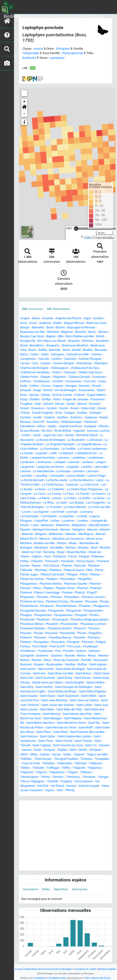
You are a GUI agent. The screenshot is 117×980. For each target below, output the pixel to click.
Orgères (37, 556)
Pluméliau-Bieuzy (60, 637)
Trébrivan (80, 763)
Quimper (94, 651)
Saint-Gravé (48, 696)
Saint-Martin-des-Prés (77, 714)
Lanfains (88, 462)
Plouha (94, 615)
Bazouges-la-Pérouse (81, 327)
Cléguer (45, 377)
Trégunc (72, 772)
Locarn (26, 512)
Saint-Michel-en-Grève (71, 723)
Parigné (84, 556)
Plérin (84, 574)
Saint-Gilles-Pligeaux (92, 691)
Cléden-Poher (29, 377)
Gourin (64, 408)
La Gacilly (27, 453)
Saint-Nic (94, 723)
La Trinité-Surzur (53, 484)
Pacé (47, 556)
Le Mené (44, 498)
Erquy (24, 399)
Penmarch (52, 561)
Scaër (38, 750)
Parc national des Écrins (98, 978)
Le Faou (69, 494)
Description (31, 889)
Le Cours (39, 494)
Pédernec (98, 556)
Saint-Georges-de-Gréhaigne (74, 687)
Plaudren (94, 566)
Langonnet (27, 467)
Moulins (83, 548)
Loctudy (82, 516)
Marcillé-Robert (99, 525)
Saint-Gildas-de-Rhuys (62, 691)
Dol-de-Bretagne (66, 390)
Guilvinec (76, 417)
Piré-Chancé (51, 566)
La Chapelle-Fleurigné (60, 444)
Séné (73, 750)
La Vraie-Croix (90, 484)
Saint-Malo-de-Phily (69, 709)
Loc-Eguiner (41, 512)
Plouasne (91, 601)
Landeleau (79, 458)
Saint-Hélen (89, 696)
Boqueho (74, 341)
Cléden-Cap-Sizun (90, 372)
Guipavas (91, 417)
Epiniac (34, 395)
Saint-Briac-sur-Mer (61, 673)
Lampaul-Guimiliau (43, 458)
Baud (50, 327)
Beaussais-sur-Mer (32, 332)
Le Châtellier (56, 489)
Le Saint (62, 503)
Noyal (61, 552)
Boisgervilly (28, 341)
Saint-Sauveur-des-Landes (87, 732)
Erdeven (80, 395)
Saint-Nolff (86, 727)
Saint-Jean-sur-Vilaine (84, 700)
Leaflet (88, 238)
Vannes (71, 786)
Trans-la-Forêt (31, 763)
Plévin (37, 588)
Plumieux (94, 637)
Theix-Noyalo (43, 759)
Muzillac (105, 548)
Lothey (55, 521)
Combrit (57, 381)
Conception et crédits (85, 969)
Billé (60, 336)
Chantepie (100, 363)
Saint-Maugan (52, 718)
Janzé (37, 435)
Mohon (62, 543)
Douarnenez (86, 390)
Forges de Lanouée (75, 399)
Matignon (79, 529)
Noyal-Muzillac (76, 552)
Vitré (60, 790)
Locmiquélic (49, 516)
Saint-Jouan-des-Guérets (58, 705)
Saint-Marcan (52, 714)
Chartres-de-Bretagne (34, 368)
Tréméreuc (73, 777)
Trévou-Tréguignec (32, 781)
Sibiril (24, 754)
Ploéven (67, 592)
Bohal (100, 336)
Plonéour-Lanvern (93, 597)
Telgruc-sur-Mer (97, 754)
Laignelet (41, 453)
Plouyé (38, 633)
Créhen (34, 386)
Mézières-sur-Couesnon (68, 539)
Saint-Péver (44, 732)
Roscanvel (101, 660)
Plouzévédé (67, 633)
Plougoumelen (93, 611)
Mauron (92, 529)
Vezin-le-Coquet (89, 786)
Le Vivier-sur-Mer (99, 507)
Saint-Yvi (91, 745)
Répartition (61, 889)
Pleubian (52, 579)
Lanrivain (92, 471)
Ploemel (82, 588)
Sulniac (45, 754)
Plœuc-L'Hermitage (47, 592)
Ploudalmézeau (66, 606)
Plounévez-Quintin (60, 628)
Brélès (43, 350)
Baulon (60, 327)
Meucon (45, 539)
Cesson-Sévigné (63, 363)
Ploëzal (80, 592)
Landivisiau (44, 462)
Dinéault (26, 390)
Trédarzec (95, 763)
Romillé (87, 660)
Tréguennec (57, 772)
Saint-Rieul (60, 732)
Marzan (65, 529)
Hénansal (91, 422)
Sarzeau (104, 745)
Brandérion (37, 345)
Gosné (24, 408)
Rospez (39, 664)
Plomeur (56, 597)
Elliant (101, 390)
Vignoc (50, 790)
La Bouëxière (76, 440)
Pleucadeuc (68, 579)
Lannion (25, 471)
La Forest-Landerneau (92, 449)
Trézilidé (53, 781)
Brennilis (55, 350)
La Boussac (95, 440)
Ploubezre (47, 606)
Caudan (45, 363)
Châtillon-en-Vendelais (35, 372)
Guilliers (63, 417)
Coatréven (99, 377)
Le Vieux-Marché (75, 507)
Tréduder (38, 768)
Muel (94, 548)
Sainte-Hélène (95, 682)
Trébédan (48, 763)
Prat (58, 651)
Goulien (52, 408)
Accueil (19, 969)
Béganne (67, 332)
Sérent (83, 750)
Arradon (98, 318)
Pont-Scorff (57, 646)
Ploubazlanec (29, 606)
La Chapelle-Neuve (89, 444)
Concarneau (73, 381)
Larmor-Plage (97, 476)
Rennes (103, 655)
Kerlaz (69, 435)
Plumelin (80, 637)
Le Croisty (54, 494)
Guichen (25, 417)
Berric (92, 332)
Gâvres (59, 404)
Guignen (49, 417)
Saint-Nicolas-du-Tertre (61, 727)
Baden (58, 323)
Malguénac (79, 525)
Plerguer (72, 574)
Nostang (49, 552)
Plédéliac (55, 570)
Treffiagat (53, 768)
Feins (57, 399)
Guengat (95, 413)
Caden (34, 354)
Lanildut (87, 467)
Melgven (41, 534)
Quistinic (57, 655)
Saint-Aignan (98, 664)
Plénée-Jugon (29, 574)
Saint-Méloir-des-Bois (40, 723)
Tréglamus (94, 768)
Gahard (48, 404)
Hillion (41, 426)
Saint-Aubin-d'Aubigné (70, 669)
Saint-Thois (46, 741)
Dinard (96, 386)
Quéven (81, 651)
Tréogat (103, 777)
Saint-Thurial (64, 741)
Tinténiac (87, 759)
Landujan (60, 462)
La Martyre (66, 453)
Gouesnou (38, 408)
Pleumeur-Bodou (51, 584)
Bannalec (38, 327)
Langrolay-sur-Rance (50, 467)
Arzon (33, 323)
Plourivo (94, 628)
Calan (45, 354)
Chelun (57, 372)
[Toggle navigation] (10, 26)
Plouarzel (76, 601)
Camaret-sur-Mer (78, 354)
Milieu (46, 889)
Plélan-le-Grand (74, 570)
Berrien (103, 332)
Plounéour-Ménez (32, 624)
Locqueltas (67, 516)
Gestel (71, 404)
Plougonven (56, 611)
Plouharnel (27, 619)
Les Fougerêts (96, 503)
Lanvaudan (57, 476)
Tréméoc (58, 777)
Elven (24, 395)
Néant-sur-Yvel (31, 552)
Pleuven (25, 588)
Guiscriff (39, 422)
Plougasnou (101, 606)
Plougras (26, 615)
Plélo (89, 570)
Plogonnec (27, 597)
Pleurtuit (95, 584)
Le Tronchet (54, 507)
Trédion (25, 768)
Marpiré (25, 529)
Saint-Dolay (65, 678)
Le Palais (70, 498)
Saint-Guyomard (68, 696)
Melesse (27, 534)
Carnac (25, 363)
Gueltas (82, 413)
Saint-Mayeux (73, 718)
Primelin (69, 651)
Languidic (72, 467)
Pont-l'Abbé (40, 646)
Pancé (72, 556)
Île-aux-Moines (30, 431)
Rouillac (70, 664)
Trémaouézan (29, 777)
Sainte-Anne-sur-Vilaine (47, 682)
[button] (24, 108)
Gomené (95, 404)
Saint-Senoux (29, 736)
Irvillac (26, 435)
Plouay (104, 601)
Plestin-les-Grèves (32, 579)
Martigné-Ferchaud (45, 529)
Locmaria (86, 512)
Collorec (26, 381)
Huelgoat (90, 426)
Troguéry (66, 781)
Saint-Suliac (48, 736)
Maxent (105, 529)
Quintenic (42, 655)
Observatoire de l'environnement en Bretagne (48, 969)
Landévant (27, 462)
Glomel (82, 404)
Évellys (47, 399)
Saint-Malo (47, 709)
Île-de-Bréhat (63, 431)
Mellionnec (56, 534)
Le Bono (40, 489)
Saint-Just (101, 705)
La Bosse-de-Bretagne (51, 440)
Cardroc (57, 359)
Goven (74, 408)
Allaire (36, 318)
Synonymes (80, 889)
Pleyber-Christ (65, 588)
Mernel (101, 534)
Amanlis (48, 318)
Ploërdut (96, 588)
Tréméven (89, 777)
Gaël (38, 404)
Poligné (101, 642)
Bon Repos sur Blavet (52, 341)
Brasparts (53, 345)
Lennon (57, 498)
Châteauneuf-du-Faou (85, 368)
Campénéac (28, 359)
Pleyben (48, 588)
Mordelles (57, 548)
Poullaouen (46, 651)
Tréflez (66, 768)
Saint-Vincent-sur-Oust (68, 745)
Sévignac (96, 750)
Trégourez (27, 772)
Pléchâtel (41, 570)
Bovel (24, 345)
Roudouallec (54, 664)
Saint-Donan (83, 678)
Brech (32, 350)
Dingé (37, 390)
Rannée (70, 655)
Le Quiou (99, 498)
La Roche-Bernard (32, 480)
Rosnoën (26, 664)
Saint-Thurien (83, 741)
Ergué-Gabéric (97, 395)
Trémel (45, 777)
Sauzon (27, 750)
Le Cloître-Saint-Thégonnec (85, 489)
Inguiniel (79, 431)
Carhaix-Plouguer (90, 359)
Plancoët (80, 566)
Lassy (100, 480)
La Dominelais (50, 449)
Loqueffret (41, 521)
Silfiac (34, 754)
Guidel (37, 417)
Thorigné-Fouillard (66, 759)
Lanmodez (101, 467)
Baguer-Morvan (74, 323)
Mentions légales (107, 969)
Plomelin (42, 597)
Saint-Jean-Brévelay (54, 700)
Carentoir (70, 359)
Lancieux (63, 458)
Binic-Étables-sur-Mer (80, 336)
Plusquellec (41, 642)
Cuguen (58, 386)
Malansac (47, 525)
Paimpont (59, 556)
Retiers (25, 660)
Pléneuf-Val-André (53, 574)
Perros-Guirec (85, 561)
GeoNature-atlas (57, 978)
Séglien (63, 750)
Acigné (25, 318)
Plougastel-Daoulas (33, 611)
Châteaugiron (60, 368)
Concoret (89, 381)
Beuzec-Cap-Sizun (32, 336)
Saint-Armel (28, 669)
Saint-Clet (27, 678)
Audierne (45, 323)
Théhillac (26, 759)
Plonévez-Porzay (57, 601)
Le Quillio (84, 498)
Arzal (23, 323)
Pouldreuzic (28, 651)
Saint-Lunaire (29, 709)
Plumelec (40, 637)
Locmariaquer (29, 516)
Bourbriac (102, 341)
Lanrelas (78, 471)
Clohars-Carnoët (79, 377)
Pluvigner (73, 642)
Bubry (24, 354)
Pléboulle (26, 570)
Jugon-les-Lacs (53, 435)
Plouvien (26, 633)
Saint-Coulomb (45, 678)
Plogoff (92, 592)
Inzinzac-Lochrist (98, 431)
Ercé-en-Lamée (62, 395)
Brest (66, 350)
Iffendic (104, 426)
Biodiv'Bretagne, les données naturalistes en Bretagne (54, 16)
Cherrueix (70, 372)
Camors (97, 354)
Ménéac (71, 534)
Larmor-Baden (76, 476)
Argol (87, 318)
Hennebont (27, 426)
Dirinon (48, 390)
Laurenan (72, 484)
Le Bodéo (26, 489)
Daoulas (84, 386)
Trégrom (41, 772)
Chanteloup (84, 363)
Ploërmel (26, 592)
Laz (103, 484)
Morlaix (71, 548)
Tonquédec (102, 759)
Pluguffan (95, 633)
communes (32, 309)
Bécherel (53, 332)
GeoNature (40, 978)
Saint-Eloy (27, 687)
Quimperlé (27, 655)
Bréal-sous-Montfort (75, 345)
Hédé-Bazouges (71, 422)
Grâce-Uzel (88, 408)
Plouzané (51, 633)
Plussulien (58, 642)
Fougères (26, 404)
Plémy (99, 570)
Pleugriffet (85, 579)
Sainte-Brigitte (74, 682)
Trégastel (79, 768)
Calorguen (57, 354)
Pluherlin (26, 637)
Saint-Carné (102, 673)
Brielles (88, 350)
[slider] (76, 229)
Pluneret (26, 642)
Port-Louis (74, 646)
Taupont (79, 754)
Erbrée (46, 395)
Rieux (48, 660)
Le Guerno (98, 494)
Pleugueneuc (29, 584)
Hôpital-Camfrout (70, 426)
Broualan (101, 350)
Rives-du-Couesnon (66, 660)
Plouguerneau (63, 615)
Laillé (53, 453)
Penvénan (67, 561)
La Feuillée (68, 449)
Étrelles (35, 399)
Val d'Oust (57, 786)
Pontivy (25, 646)
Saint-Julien (84, 705)
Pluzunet (88, 642)
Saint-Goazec (29, 696)
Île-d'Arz (47, 431)
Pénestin (37, 561)
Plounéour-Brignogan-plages (89, 619)
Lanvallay (41, 476)
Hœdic (52, 426)
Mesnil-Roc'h (29, 539)
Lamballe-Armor (86, 453)
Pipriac (36, 566)
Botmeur (88, 341)
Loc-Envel (58, 512)
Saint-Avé (39, 673)
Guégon (70, 413)
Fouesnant (97, 399)
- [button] (24, 114)
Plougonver (74, 611)
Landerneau (95, 458)
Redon (81, 655)
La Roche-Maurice (81, 480)
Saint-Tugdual (42, 745)
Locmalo (72, 512)
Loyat (35, 525)
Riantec (37, 660)
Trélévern (86, 772)
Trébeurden (64, 763)
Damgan (71, 386)
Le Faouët (83, 494)
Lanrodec (26, 476)
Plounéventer (69, 624)
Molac (73, 543)
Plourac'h (80, 628)
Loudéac (83, 521)
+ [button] (24, 102)
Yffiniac (70, 790)
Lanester (74, 462)
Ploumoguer (60, 619)
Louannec (68, 521)
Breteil (76, 350)
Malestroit (63, 525)
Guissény (53, 422)
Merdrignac (86, 534)
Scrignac (50, 750)
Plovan (82, 633)
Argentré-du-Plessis (68, 318)
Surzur (56, 754)
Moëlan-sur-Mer (44, 543)
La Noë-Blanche (43, 471)
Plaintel (67, 566)
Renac (92, 655)
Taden (67, 754)
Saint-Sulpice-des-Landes (74, 736)
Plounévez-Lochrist (93, 624)
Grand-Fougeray (43, 413)
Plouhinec (43, 619)
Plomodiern (72, 597)
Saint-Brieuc (83, 673)
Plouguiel (81, 615)
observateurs (58, 309)
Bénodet (80, 332)
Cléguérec (59, 377)
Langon (101, 462)
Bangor (25, 327)
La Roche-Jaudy (57, 480)
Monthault (41, 548)
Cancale (44, 359)
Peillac (25, 561)
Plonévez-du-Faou (32, 601)
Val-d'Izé (43, 786)
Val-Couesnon (84, 781)
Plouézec (85, 606)
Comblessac (42, 381)
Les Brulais (77, 503)
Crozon (46, 386)
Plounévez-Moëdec (33, 628)
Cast (35, 363)
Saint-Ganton (44, 687)
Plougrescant (43, 615)
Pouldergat (90, 646)
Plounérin (52, 624)
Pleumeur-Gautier (76, 584)
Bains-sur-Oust (96, 323)
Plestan (95, 574)
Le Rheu (49, 503)
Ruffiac (82, 664)
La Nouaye (63, 471)
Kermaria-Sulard (87, 435)
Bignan (51, 336)
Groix (59, 413)
